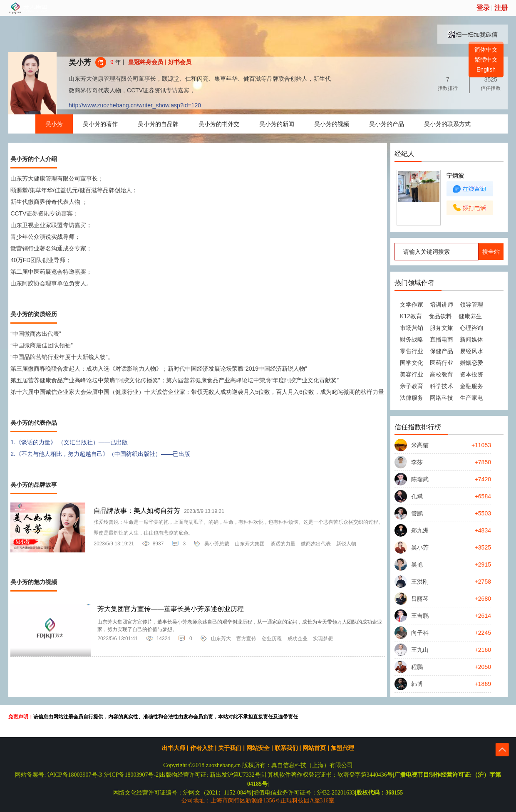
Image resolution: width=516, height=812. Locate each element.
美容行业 (412, 374)
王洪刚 (420, 582)
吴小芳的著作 (100, 124)
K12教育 (411, 316)
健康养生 (470, 316)
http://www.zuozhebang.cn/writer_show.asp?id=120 (135, 105)
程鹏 (417, 667)
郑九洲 (420, 530)
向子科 (420, 633)
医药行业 (442, 363)
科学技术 (442, 386)
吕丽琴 (420, 599)
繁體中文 (486, 59)
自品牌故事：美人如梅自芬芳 (137, 511)
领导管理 (471, 304)
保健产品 (442, 351)
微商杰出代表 (316, 544)
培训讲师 (442, 304)
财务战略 (412, 339)
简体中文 (486, 50)
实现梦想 (323, 639)
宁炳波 (455, 176)
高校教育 (442, 374)
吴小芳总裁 (217, 544)
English (486, 69)
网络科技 (442, 398)
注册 (501, 8)
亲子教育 (412, 386)
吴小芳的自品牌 (158, 124)
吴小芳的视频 (332, 124)
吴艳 (417, 564)
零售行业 (412, 351)
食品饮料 (440, 316)
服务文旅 (442, 328)
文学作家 (412, 304)
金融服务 (471, 386)
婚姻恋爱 (471, 363)
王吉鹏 (420, 616)
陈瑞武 (420, 479)
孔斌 (417, 496)
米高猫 (420, 445)
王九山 (420, 650)
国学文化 (412, 363)
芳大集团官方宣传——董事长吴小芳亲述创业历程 (171, 609)
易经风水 (471, 351)
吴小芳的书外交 (219, 124)
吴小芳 (80, 62)
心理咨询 (471, 328)
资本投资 (471, 374)
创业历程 (272, 639)
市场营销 (412, 328)
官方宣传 (246, 639)
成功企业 (298, 639)
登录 (483, 8)
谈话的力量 (283, 544)
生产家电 (471, 398)
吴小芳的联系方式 (447, 124)
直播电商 (442, 339)
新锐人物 (346, 544)
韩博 (417, 684)
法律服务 (412, 398)
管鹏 (417, 513)
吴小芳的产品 (387, 124)
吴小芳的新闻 (277, 124)
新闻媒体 (471, 339)
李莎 (417, 462)
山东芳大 (221, 639)
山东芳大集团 (250, 544)
